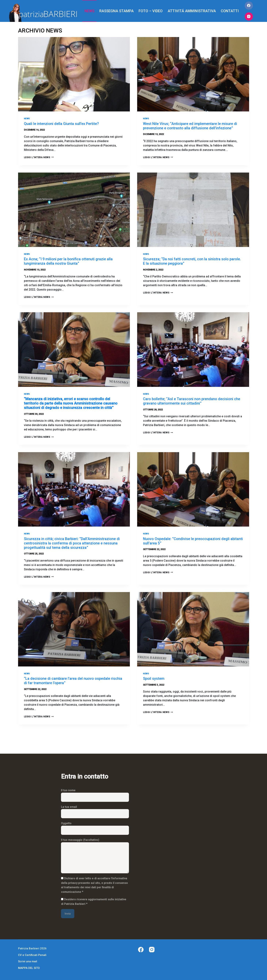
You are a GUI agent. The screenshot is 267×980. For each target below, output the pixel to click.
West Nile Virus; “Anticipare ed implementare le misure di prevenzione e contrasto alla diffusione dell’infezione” (190, 126)
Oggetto (95, 827)
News (27, 119)
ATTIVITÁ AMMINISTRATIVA (192, 11)
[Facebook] (249, 6)
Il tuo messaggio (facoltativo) (95, 856)
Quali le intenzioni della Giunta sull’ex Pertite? (61, 124)
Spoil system (154, 679)
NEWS (89, 11)
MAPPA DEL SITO (29, 968)
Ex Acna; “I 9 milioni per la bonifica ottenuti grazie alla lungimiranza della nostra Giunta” (68, 261)
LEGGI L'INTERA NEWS (39, 157)
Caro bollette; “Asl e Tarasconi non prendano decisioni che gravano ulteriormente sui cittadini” (192, 401)
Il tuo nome (95, 794)
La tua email (95, 810)
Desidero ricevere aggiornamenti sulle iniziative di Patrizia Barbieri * (94, 902)
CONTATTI (230, 11)
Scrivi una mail (28, 961)
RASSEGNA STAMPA (117, 11)
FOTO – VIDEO (151, 11)
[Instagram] (249, 17)
